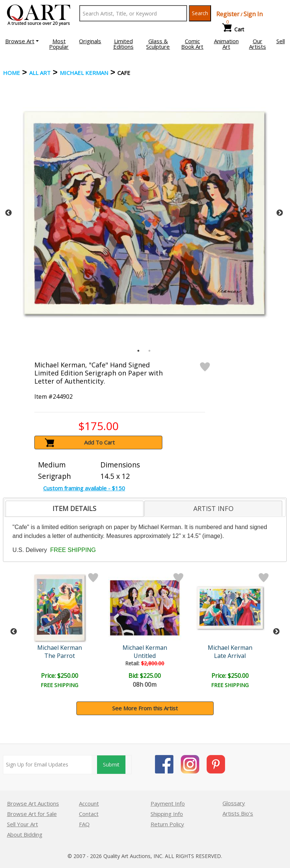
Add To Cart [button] (99, 442)
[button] (22, 41)
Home (11, 73)
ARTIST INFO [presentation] (213, 508)
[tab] (75, 509)
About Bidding (25, 834)
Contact (89, 814)
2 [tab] (149, 351)
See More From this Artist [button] (145, 708)
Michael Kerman (84, 73)
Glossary (234, 803)
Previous (8, 213)
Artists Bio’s (238, 813)
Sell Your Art (23, 824)
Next (280, 213)
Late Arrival (230, 656)
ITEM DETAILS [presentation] (74, 508)
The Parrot (60, 656)
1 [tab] (138, 351)
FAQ (84, 824)
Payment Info (168, 803)
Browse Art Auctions (33, 803)
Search (200, 13)
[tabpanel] (144, 213)
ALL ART (40, 73)
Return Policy (167, 824)
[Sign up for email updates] (47, 765)
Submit (111, 764)
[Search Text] (133, 13)
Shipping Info (167, 814)
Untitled (145, 656)
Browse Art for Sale (32, 814)
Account (89, 803)
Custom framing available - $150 (84, 488)
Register (228, 14)
